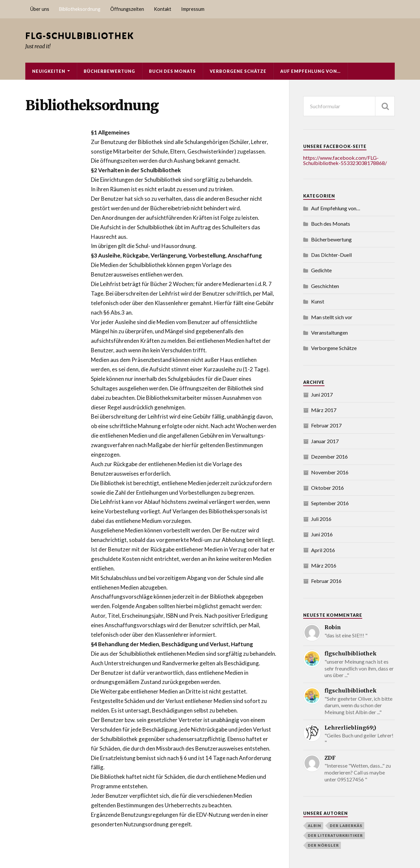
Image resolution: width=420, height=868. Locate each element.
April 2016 (323, 550)
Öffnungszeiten (127, 9)
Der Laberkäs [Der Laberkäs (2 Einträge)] (346, 826)
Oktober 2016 (327, 488)
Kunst (318, 301)
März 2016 (324, 565)
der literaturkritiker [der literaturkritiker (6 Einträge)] (335, 835)
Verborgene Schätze (238, 71)
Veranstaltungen (329, 332)
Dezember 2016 (329, 456)
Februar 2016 (326, 581)
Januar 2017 (325, 441)
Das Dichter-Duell (331, 255)
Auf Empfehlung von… (310, 71)
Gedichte (321, 270)
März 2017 (324, 410)
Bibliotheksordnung (80, 9)
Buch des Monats (172, 71)
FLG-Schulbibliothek (80, 35)
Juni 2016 (322, 534)
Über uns (40, 9)
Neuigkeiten (49, 71)
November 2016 (330, 472)
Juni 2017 (322, 394)
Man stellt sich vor (332, 317)
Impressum (193, 9)
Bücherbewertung (109, 71)
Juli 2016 (321, 519)
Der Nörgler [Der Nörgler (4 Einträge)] (323, 845)
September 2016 (330, 503)
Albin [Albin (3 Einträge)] (315, 826)
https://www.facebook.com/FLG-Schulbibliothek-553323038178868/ (345, 160)
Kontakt (163, 9)
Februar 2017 (326, 425)
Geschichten (325, 286)
